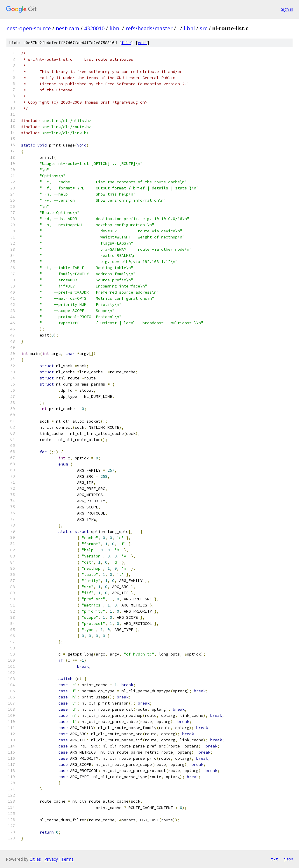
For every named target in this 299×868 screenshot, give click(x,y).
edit (142, 43)
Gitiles (35, 859)
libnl (115, 28)
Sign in (287, 9)
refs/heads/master (149, 28)
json (288, 859)
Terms (67, 859)
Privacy (51, 859)
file (126, 43)
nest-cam (67, 28)
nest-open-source (29, 28)
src (204, 28)
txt (274, 859)
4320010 (94, 28)
